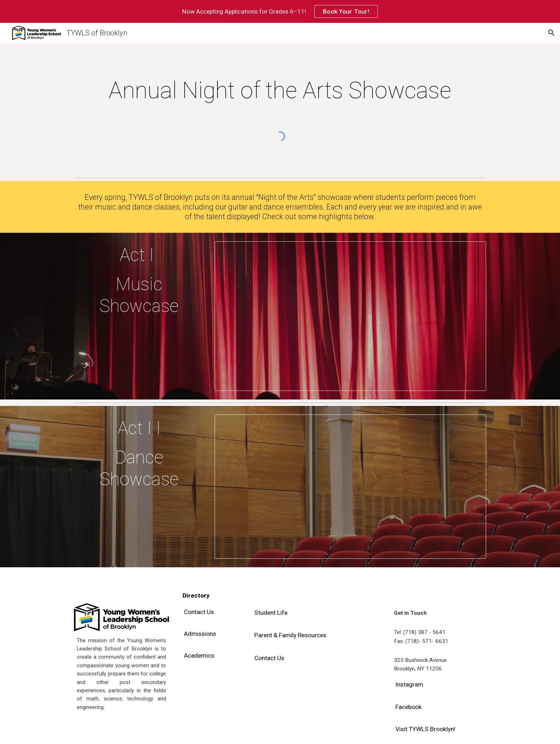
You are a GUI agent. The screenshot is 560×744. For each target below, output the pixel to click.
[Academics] (199, 656)
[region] (280, 11)
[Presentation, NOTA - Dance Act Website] (350, 487)
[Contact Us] (199, 612)
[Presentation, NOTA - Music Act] (350, 316)
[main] (280, 91)
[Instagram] (409, 685)
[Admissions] (200, 634)
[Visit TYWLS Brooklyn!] (425, 729)
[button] (551, 33)
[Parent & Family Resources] (290, 635)
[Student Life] (271, 612)
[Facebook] (409, 707)
